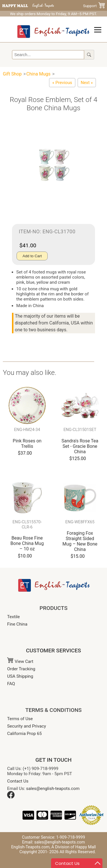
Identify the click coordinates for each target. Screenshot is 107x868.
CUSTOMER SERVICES (53, 651)
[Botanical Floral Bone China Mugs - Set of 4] (62, 83)
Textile (13, 617)
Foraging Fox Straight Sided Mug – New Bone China (80, 541)
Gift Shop (12, 74)
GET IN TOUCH (53, 760)
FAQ (11, 684)
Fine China (17, 624)
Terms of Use (20, 719)
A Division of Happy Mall (74, 847)
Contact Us (18, 781)
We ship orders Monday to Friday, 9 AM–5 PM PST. (53, 14)
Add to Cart (32, 256)
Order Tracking (21, 669)
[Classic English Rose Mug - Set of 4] (87, 83)
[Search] (48, 55)
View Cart (20, 661)
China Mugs (39, 74)
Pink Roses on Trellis (27, 444)
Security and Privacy (27, 726)
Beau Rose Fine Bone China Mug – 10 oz (27, 543)
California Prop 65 (24, 734)
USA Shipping (20, 676)
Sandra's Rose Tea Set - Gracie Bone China (80, 446)
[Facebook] (11, 797)
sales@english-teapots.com (53, 789)
